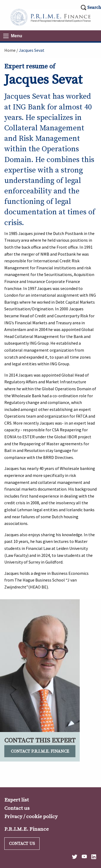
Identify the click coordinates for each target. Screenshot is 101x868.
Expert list (17, 800)
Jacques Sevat (32, 50)
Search (94, 8)
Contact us (17, 808)
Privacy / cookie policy (31, 816)
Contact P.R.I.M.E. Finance (40, 751)
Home (10, 50)
